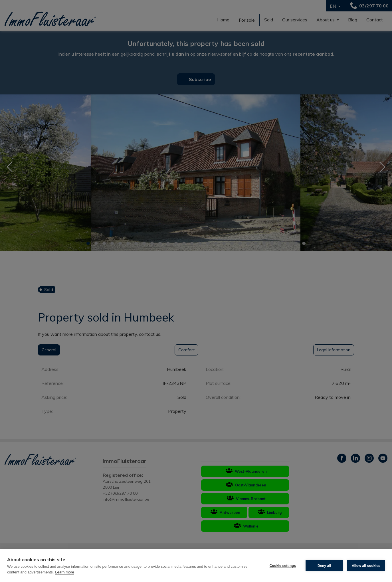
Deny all (324, 566)
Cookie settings (283, 566)
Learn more (64, 572)
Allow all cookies (366, 566)
